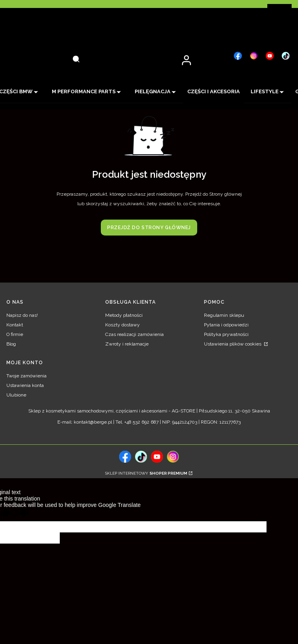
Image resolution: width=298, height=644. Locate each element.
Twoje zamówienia (26, 376)
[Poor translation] (20, 515)
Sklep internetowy (146, 473)
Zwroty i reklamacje (127, 344)
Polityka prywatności (226, 334)
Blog (11, 344)
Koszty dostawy (123, 325)
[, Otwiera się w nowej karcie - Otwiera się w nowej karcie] (238, 56)
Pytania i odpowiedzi (226, 325)
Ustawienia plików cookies (233, 344)
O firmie (15, 334)
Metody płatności (124, 315)
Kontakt (15, 325)
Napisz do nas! (22, 315)
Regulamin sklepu (224, 315)
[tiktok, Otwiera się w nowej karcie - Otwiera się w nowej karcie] (141, 457)
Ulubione (16, 395)
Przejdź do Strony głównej (149, 228)
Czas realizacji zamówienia (134, 334)
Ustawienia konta (25, 385)
